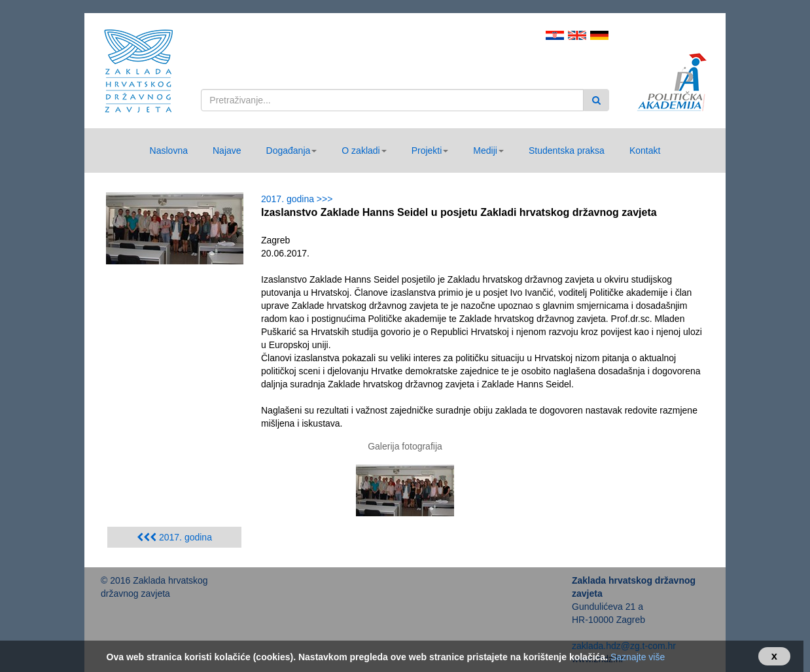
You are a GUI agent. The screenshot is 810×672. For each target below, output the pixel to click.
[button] (292, 150)
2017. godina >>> (299, 199)
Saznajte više (638, 657)
